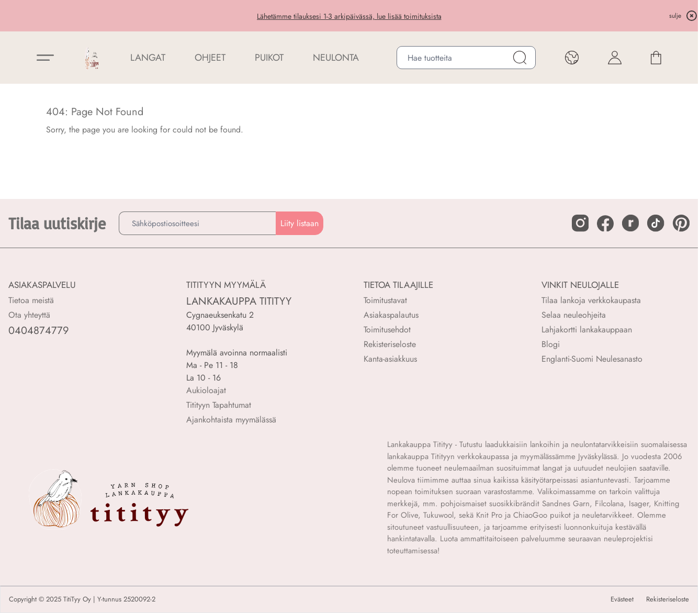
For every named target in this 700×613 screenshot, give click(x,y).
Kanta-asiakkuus (390, 359)
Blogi (551, 344)
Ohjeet (210, 58)
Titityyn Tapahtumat (219, 405)
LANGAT (148, 58)
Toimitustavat (385, 300)
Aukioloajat (206, 390)
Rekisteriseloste (390, 344)
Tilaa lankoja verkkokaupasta (591, 300)
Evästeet (622, 599)
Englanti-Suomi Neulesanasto (592, 359)
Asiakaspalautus (391, 315)
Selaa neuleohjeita (574, 315)
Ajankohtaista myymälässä (231, 420)
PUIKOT (269, 58)
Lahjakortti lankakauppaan (587, 330)
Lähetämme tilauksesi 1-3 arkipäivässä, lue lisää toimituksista (349, 16)
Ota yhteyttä (29, 315)
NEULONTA (336, 58)
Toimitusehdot (387, 330)
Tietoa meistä (31, 300)
